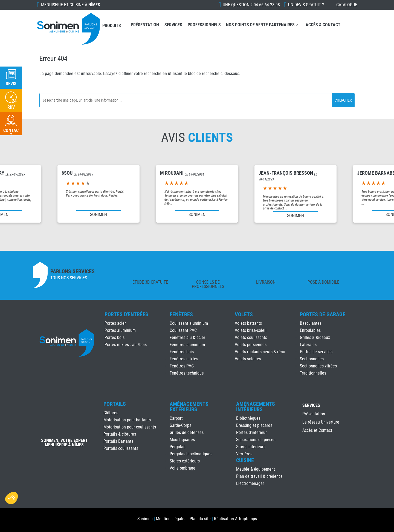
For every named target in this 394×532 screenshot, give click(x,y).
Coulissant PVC (183, 330)
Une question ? (251, 5)
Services (173, 25)
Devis (11, 84)
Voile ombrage (182, 468)
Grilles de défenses (187, 432)
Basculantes (311, 323)
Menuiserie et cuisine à (71, 5)
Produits (112, 26)
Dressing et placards (254, 425)
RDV (11, 107)
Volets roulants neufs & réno (260, 352)
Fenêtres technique (187, 373)
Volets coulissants (251, 337)
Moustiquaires (182, 440)
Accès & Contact (323, 25)
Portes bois (115, 337)
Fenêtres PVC (182, 366)
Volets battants (248, 323)
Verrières (244, 454)
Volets (244, 314)
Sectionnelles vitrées (318, 366)
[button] (11, 498)
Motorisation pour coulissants (130, 427)
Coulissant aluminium (189, 323)
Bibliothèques (248, 418)
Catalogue (347, 5)
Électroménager (250, 483)
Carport (176, 418)
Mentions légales (171, 519)
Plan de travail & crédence (259, 476)
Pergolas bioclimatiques (191, 454)
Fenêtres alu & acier (187, 337)
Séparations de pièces (256, 440)
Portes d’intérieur (251, 432)
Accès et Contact (317, 431)
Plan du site (200, 519)
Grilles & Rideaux (315, 337)
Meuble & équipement (256, 469)
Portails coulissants (121, 448)
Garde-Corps (180, 425)
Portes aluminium (120, 330)
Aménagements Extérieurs (189, 407)
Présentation (145, 25)
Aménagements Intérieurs (256, 407)
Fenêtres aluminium (187, 345)
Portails (115, 404)
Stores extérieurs (185, 461)
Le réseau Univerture (321, 422)
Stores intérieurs (251, 447)
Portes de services (316, 352)
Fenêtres (181, 314)
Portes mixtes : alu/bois (126, 345)
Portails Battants (118, 441)
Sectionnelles (312, 359)
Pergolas (177, 447)
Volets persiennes (251, 345)
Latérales (308, 345)
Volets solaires (248, 359)
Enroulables (310, 330)
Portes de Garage (323, 314)
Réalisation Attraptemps (235, 519)
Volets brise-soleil (251, 330)
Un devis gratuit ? (306, 5)
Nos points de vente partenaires (260, 25)
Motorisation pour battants (127, 420)
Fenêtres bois (182, 352)
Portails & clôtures (120, 434)
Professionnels (204, 25)
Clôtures (111, 413)
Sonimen (145, 519)
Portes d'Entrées (126, 314)
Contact (11, 133)
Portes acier (115, 323)
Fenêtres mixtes (184, 359)
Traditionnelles (313, 373)
